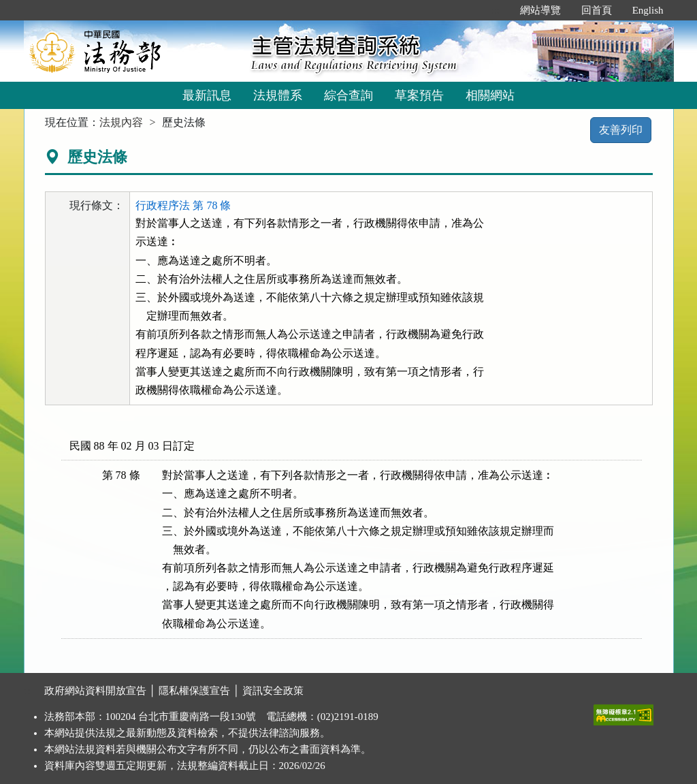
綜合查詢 (348, 95)
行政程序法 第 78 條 (183, 205)
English (648, 10)
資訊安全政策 (273, 691)
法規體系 (278, 95)
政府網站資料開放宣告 (95, 691)
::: (495, 10)
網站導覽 (540, 10)
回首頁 (597, 10)
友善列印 (621, 130)
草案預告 (419, 95)
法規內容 (121, 122)
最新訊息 (207, 95)
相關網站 (490, 95)
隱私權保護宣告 (194, 691)
